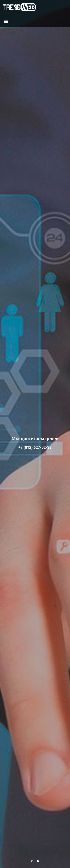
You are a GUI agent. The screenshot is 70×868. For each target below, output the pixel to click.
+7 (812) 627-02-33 (35, 447)
